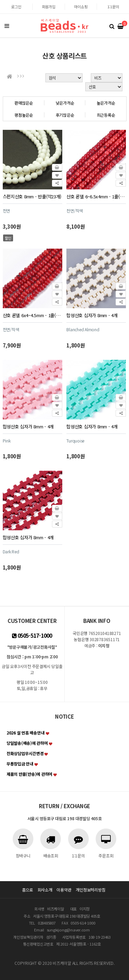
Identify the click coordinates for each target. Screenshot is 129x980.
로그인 (16, 7)
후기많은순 (65, 115)
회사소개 (45, 890)
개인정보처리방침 (90, 890)
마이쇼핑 (81, 7)
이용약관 (64, 890)
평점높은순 (24, 115)
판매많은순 (24, 103)
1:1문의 (113, 7)
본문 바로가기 (0, 0)
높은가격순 (106, 103)
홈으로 (28, 890)
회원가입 (49, 7)
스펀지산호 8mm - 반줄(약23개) (32, 196)
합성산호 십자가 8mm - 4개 (92, 315)
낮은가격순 (65, 103)
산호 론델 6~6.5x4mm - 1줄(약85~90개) (96, 196)
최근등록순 (106, 115)
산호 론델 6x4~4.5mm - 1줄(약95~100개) (33, 315)
